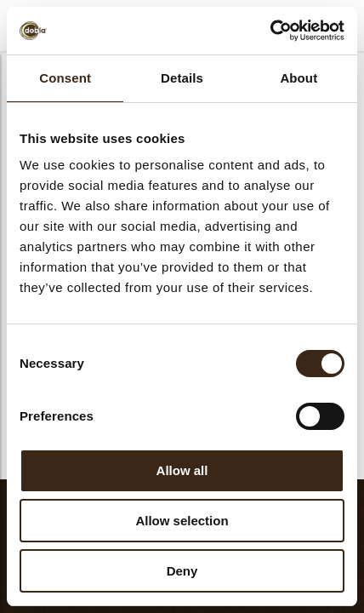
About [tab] (299, 78)
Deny (182, 571)
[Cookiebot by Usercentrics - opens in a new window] (270, 31)
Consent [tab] (65, 78)
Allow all (182, 470)
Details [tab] (182, 78)
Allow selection (182, 521)
